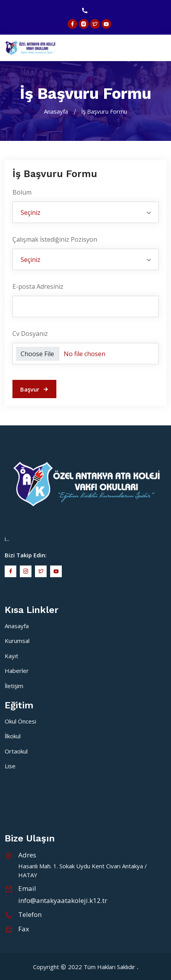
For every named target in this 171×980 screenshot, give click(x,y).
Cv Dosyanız (30, 334)
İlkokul (13, 736)
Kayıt (11, 656)
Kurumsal (17, 641)
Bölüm (22, 192)
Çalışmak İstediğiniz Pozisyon (55, 239)
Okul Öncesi (20, 721)
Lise (10, 766)
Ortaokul (16, 751)
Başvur (34, 389)
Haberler (17, 671)
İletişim (14, 686)
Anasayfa (56, 111)
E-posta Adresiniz (38, 286)
